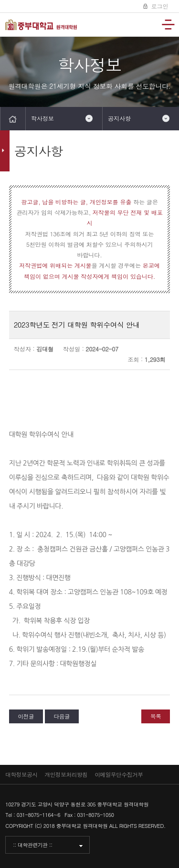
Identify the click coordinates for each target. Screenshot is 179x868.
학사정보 (42, 118)
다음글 (62, 716)
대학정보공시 (21, 774)
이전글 (26, 716)
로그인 (159, 6)
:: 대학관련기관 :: (32, 845)
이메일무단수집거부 (119, 774)
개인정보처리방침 (66, 774)
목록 (156, 716)
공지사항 (119, 118)
